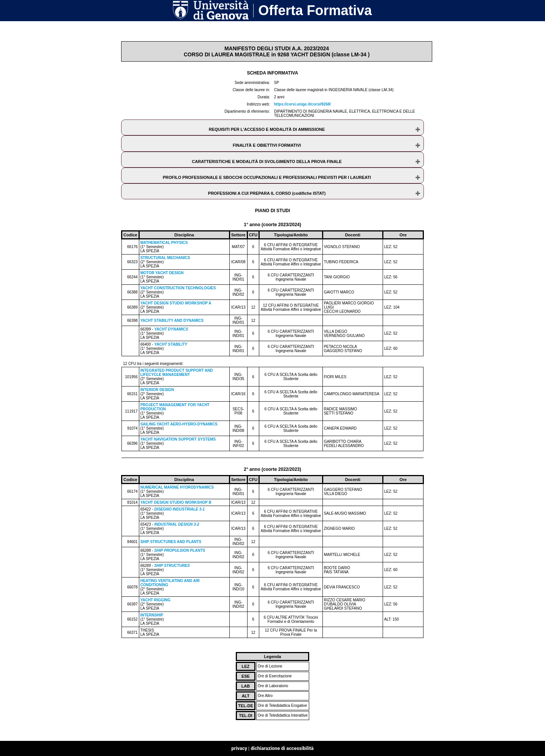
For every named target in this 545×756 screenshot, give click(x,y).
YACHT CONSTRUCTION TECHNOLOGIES (178, 288)
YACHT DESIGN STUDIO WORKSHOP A (176, 303)
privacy (239, 748)
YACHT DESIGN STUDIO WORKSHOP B (176, 502)
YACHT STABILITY (171, 344)
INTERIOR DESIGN (157, 390)
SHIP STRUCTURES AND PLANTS (171, 542)
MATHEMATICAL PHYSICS (164, 243)
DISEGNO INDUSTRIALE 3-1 (179, 509)
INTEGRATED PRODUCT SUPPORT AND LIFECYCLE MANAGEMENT (177, 373)
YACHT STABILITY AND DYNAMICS (172, 321)
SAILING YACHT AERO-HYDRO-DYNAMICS (179, 424)
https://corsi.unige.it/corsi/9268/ (302, 104)
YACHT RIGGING (156, 600)
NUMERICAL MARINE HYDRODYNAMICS (177, 487)
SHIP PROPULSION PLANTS (180, 550)
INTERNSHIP (152, 615)
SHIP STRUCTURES (172, 566)
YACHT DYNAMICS (171, 329)
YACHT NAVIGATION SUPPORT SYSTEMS (178, 439)
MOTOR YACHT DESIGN (162, 273)
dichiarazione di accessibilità (282, 748)
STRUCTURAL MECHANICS (165, 258)
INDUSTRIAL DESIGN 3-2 (177, 524)
